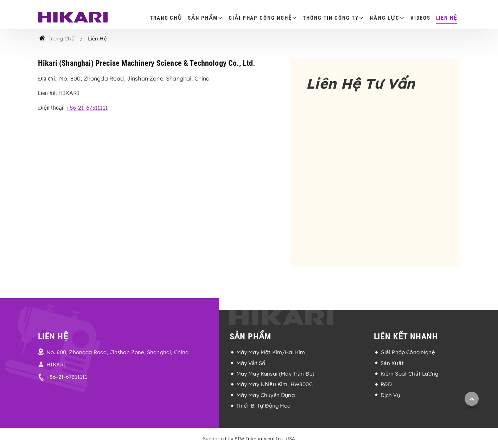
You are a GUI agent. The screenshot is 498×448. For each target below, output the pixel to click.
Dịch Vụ (390, 395)
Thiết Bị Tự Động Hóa (263, 406)
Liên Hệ (447, 18)
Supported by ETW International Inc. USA (249, 439)
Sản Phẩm (251, 337)
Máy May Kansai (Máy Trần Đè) (275, 374)
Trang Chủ (166, 18)
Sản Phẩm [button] (203, 18)
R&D (386, 384)
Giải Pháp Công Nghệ (408, 352)
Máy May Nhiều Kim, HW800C (274, 384)
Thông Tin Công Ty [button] (331, 18)
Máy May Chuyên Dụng (266, 395)
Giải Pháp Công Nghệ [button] (260, 18)
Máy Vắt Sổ (251, 363)
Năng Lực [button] (384, 18)
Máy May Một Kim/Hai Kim (271, 352)
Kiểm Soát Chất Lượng (409, 374)
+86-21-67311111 (87, 108)
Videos (420, 18)
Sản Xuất (392, 363)
